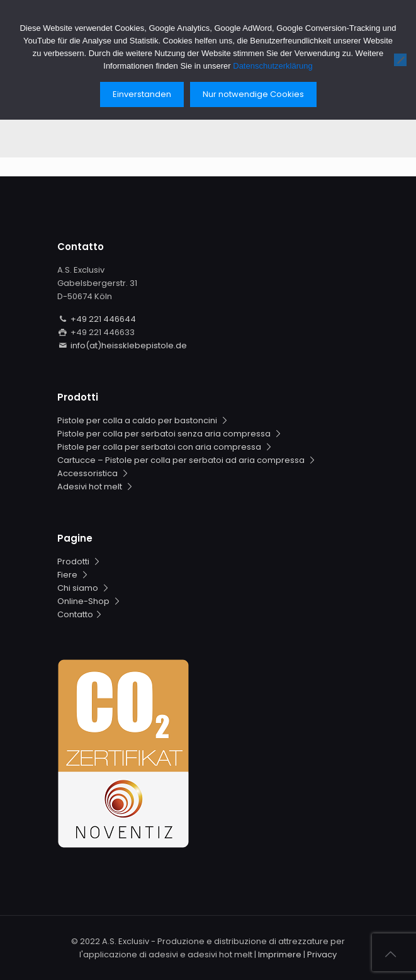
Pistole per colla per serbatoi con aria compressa (166, 447)
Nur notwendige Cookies (253, 94)
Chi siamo (84, 588)
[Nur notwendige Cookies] (400, 60)
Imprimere (280, 954)
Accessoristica (94, 473)
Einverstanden (142, 94)
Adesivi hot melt (96, 487)
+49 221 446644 (103, 319)
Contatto (81, 614)
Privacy (322, 954)
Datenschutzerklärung (273, 66)
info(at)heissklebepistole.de (129, 345)
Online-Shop (90, 601)
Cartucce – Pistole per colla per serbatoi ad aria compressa (188, 460)
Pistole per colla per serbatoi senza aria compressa (171, 434)
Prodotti (80, 561)
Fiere (74, 575)
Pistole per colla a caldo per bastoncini (144, 420)
